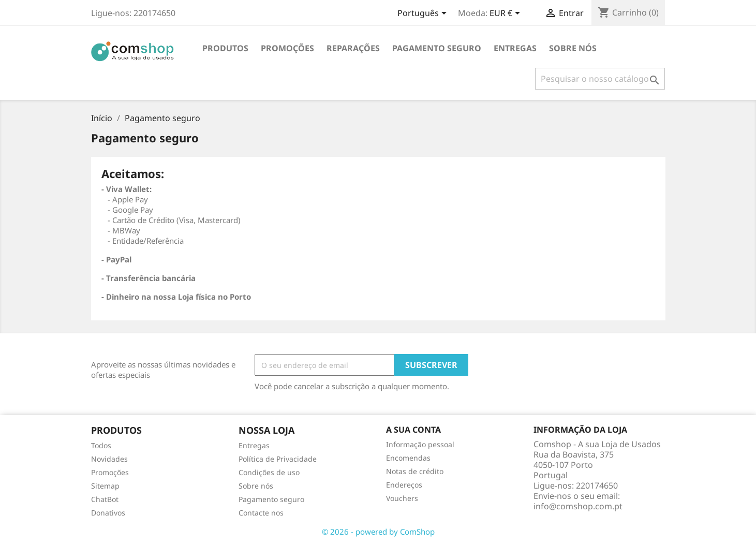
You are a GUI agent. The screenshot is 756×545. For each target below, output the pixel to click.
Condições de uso (269, 472)
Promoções (110, 472)
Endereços (404, 485)
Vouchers (402, 498)
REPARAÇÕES (353, 48)
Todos (101, 445)
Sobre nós (573, 48)
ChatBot (105, 499)
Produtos (225, 48)
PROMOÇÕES (287, 48)
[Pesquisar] (600, 79)
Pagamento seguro (437, 48)
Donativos (108, 513)
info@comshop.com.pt (578, 506)
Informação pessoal (420, 444)
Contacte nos (261, 513)
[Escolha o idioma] (424, 14)
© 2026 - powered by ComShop (378, 532)
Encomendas (408, 458)
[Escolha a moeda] (507, 14)
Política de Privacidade (278, 459)
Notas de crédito (415, 471)
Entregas (515, 48)
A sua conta (413, 430)
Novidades (109, 459)
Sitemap (105, 486)
